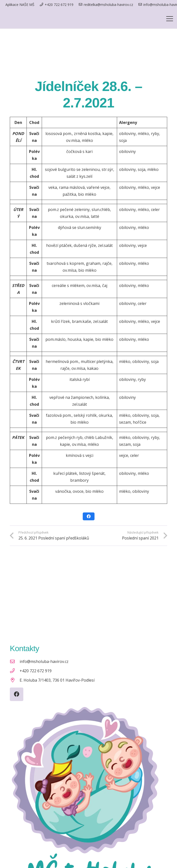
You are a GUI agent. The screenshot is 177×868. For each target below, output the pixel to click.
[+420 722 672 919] (15, 671)
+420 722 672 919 (36, 671)
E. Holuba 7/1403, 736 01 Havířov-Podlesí (57, 680)
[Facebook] (17, 694)
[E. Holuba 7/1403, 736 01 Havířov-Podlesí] (15, 680)
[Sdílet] (89, 516)
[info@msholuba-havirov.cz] (15, 661)
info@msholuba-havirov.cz (44, 661)
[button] (170, 19)
